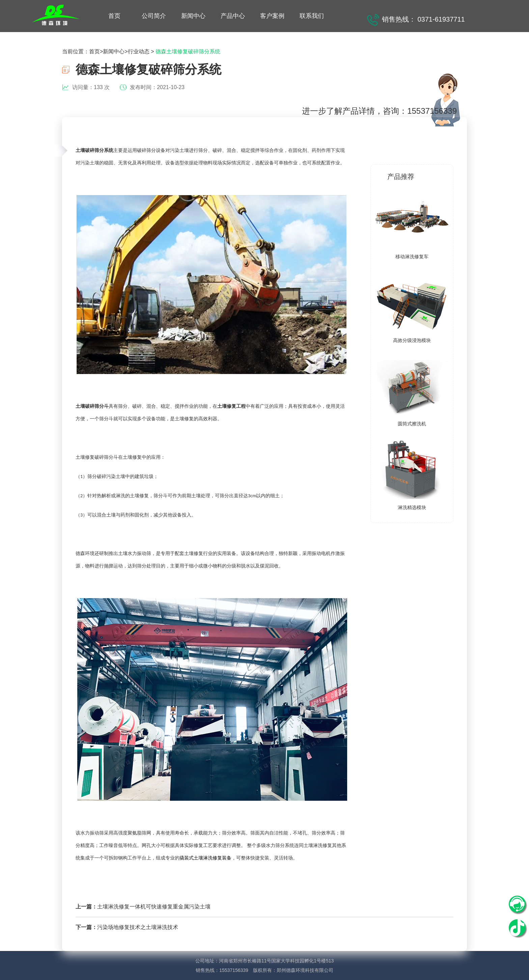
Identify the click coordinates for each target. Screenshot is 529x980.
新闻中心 (193, 16)
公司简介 (154, 16)
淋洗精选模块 (412, 507)
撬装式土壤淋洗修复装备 (205, 858)
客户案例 (272, 16)
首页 (114, 16)
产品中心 (233, 16)
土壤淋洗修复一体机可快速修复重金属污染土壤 (154, 907)
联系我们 (312, 16)
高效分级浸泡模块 (412, 340)
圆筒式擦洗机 (412, 424)
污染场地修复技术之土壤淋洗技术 (138, 927)
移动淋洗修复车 (412, 257)
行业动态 (139, 51)
